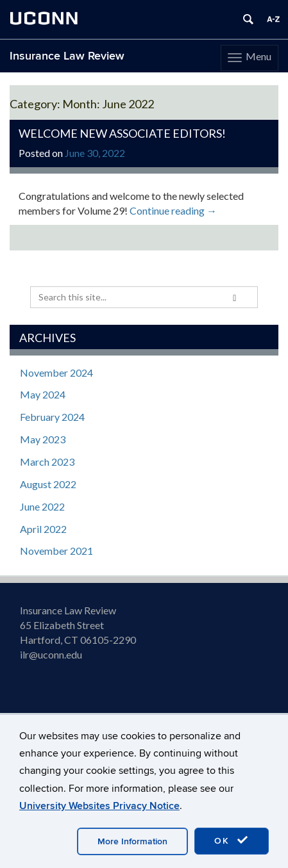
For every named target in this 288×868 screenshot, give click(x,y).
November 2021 (56, 551)
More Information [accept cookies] (132, 841)
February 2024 (52, 417)
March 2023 (47, 462)
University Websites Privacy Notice (99, 806)
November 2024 (56, 373)
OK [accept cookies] (232, 840)
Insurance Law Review (67, 56)
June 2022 (42, 506)
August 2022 (48, 484)
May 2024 (43, 394)
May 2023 (43, 439)
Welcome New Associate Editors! (122, 133)
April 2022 (43, 529)
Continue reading (173, 210)
